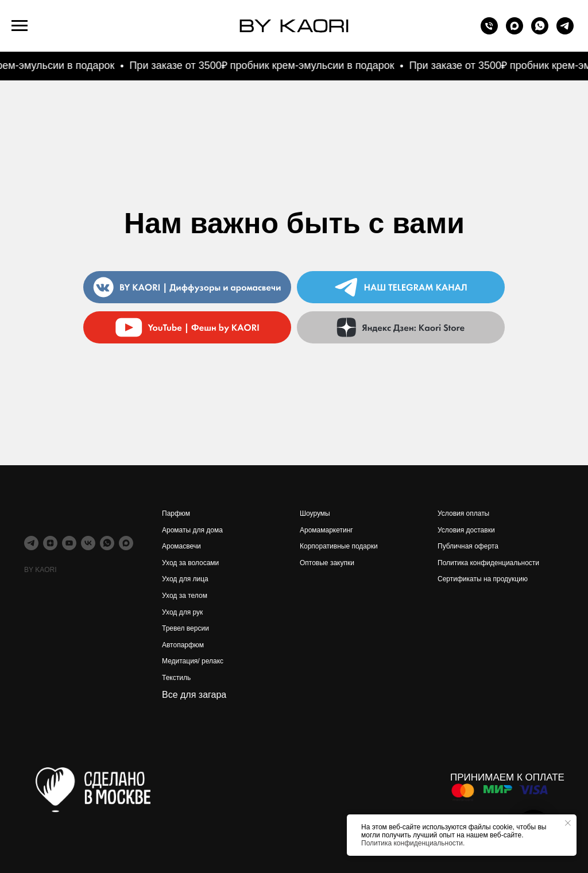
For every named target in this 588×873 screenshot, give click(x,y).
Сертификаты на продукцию (483, 579)
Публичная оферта (468, 546)
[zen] (50, 543)
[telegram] (565, 31)
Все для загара (194, 695)
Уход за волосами (190, 563)
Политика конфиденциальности (488, 563)
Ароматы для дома (192, 530)
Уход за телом (185, 596)
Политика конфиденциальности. (413, 843)
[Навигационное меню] (20, 26)
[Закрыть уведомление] (568, 823)
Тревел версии (185, 628)
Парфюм (176, 513)
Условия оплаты (463, 513)
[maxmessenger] (514, 31)
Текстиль (176, 678)
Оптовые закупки (327, 563)
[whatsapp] (540, 31)
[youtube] (69, 543)
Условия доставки (466, 530)
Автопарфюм (183, 645)
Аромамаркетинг (326, 530)
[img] (401, 327)
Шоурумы (315, 513)
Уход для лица (185, 579)
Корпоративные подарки (339, 546)
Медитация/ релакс (193, 661)
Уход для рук (182, 612)
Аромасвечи (181, 546)
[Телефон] (489, 31)
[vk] (88, 543)
